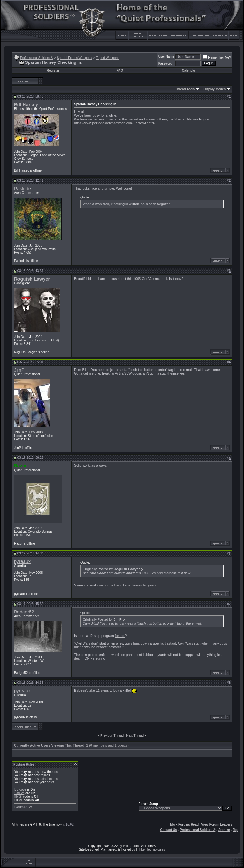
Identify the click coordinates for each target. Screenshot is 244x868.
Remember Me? (217, 58)
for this (120, 636)
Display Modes (214, 89)
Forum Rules (23, 807)
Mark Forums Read (184, 824)
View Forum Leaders (217, 824)
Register (53, 71)
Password (165, 64)
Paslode (22, 189)
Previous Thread (112, 736)
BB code (20, 790)
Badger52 (24, 612)
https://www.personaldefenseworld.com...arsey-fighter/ (115, 123)
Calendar (189, 71)
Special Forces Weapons (75, 58)
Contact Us (169, 830)
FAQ (120, 71)
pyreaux (22, 561)
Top (235, 830)
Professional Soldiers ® (37, 58)
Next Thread (135, 736)
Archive (224, 830)
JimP (19, 370)
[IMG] (18, 797)
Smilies (19, 793)
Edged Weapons (107, 58)
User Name (166, 57)
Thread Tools (185, 89)
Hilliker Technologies (150, 849)
